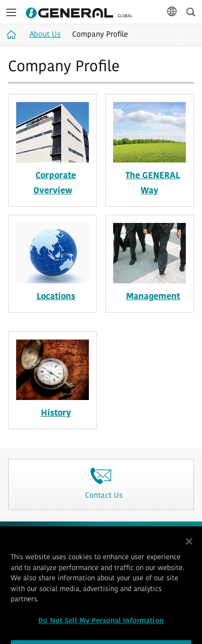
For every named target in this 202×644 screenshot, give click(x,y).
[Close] (189, 550)
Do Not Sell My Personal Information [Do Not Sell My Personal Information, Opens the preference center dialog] (101, 629)
